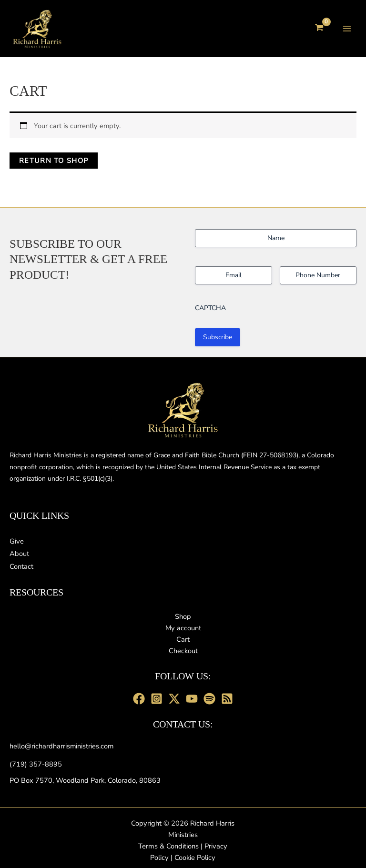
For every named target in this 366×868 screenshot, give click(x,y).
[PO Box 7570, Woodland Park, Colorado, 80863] (85, 780)
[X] (174, 699)
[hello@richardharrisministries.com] (61, 746)
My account (183, 628)
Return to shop (54, 162)
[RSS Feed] (227, 699)
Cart (183, 639)
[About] (19, 554)
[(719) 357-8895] (36, 764)
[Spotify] (209, 699)
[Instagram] (157, 699)
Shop (183, 616)
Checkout (183, 651)
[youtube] (192, 699)
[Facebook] (139, 699)
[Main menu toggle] (347, 29)
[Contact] (21, 566)
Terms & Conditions (168, 846)
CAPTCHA (210, 307)
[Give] (17, 541)
